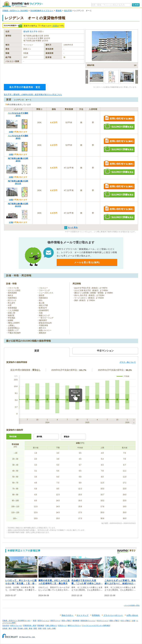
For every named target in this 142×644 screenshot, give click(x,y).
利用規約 (96, 615)
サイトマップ (83, 615)
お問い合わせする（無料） (119, 119)
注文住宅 (6, 625)
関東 (15, 628)
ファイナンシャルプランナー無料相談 (96, 625)
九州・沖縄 (51, 628)
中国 (44, 628)
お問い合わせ (132, 615)
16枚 (11, 200)
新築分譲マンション (88, 621)
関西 (35, 628)
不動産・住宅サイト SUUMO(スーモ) (16, 621)
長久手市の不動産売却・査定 (25, 87)
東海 (31, 628)
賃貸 (55, 26)
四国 (40, 628)
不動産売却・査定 (30, 625)
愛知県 (59, 11)
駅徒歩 (67, 437)
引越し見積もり (51, 625)
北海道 (5, 628)
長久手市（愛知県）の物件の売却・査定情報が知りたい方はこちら (33, 95)
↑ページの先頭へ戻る (132, 605)
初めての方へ (67, 615)
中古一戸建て (125, 621)
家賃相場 (76, 621)
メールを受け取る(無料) (87, 262)
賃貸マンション (43, 621)
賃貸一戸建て (67, 621)
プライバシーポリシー (113, 615)
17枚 (11, 222)
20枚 (11, 132)
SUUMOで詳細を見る (119, 126)
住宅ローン (62, 625)
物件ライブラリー (74, 625)
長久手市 (68, 11)
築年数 (39, 437)
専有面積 (13, 437)
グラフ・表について (128, 362)
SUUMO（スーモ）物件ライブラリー (23, 4)
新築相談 (41, 625)
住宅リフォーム (16, 625)
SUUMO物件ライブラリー (42, 11)
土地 (133, 621)
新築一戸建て (114, 621)
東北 (10, 628)
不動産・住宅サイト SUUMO (15, 11)
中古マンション (102, 621)
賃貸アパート (55, 621)
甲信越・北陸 (23, 628)
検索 (137, 5)
